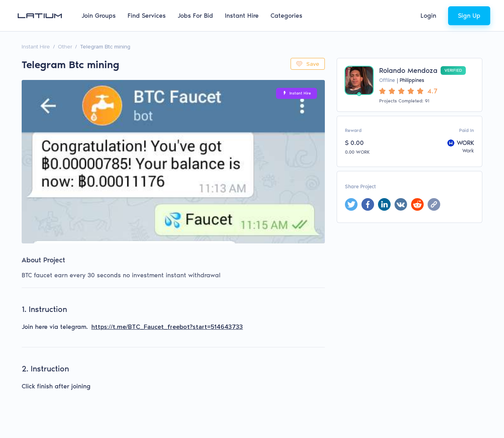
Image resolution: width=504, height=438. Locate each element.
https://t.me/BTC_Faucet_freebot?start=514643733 (167, 327)
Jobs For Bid (195, 16)
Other (65, 47)
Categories (286, 16)
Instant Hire (242, 16)
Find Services (147, 16)
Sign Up (469, 16)
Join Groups (99, 16)
